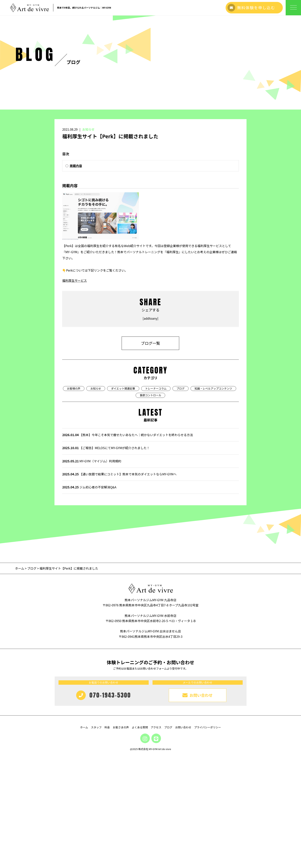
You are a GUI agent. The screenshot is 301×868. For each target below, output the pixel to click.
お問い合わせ (183, 839)
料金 (107, 839)
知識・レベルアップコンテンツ (213, 500)
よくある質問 (140, 839)
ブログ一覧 (150, 455)
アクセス (156, 839)
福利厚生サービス (74, 393)
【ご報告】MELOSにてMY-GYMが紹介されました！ (106, 560)
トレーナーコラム (156, 500)
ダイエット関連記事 (123, 500)
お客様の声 (74, 500)
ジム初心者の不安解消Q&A (89, 599)
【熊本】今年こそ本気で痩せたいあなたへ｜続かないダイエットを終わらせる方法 (127, 547)
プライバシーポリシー (208, 839)
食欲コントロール (150, 507)
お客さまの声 (121, 839)
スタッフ (96, 839)
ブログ (181, 500)
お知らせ (88, 242)
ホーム (20, 680)
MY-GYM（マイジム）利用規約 (92, 573)
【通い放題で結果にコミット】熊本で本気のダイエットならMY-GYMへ (119, 586)
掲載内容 (76, 278)
